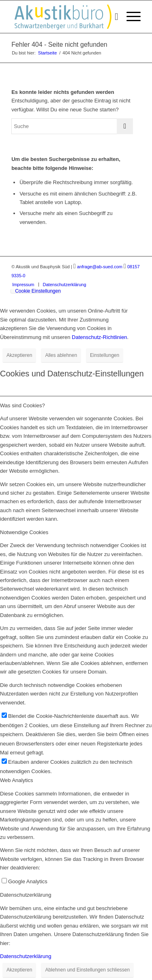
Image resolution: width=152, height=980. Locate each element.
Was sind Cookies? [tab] (22, 405)
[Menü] (130, 17)
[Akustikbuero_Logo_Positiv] (63, 17)
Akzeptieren (19, 355)
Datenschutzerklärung (26, 956)
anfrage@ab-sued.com (100, 267)
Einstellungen (105, 355)
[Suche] (112, 17)
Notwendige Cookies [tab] (24, 532)
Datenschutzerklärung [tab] (26, 895)
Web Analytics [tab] (16, 780)
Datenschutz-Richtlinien (100, 337)
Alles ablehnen (61, 355)
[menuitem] (112, 17)
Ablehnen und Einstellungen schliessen (87, 970)
